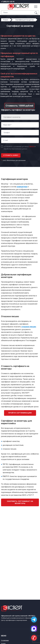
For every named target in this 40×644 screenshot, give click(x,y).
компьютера (22, 187)
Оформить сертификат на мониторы (20, 502)
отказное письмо (29, 327)
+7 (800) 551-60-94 (8, 2)
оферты (32, 146)
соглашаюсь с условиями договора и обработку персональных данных (20, 148)
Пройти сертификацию (20, 413)
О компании (5, 640)
